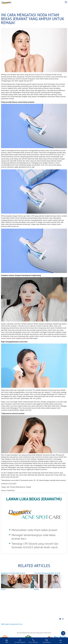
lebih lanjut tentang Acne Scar (12, 624)
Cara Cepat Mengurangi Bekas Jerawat (47, 573)
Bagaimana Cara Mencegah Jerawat (13, 573)
